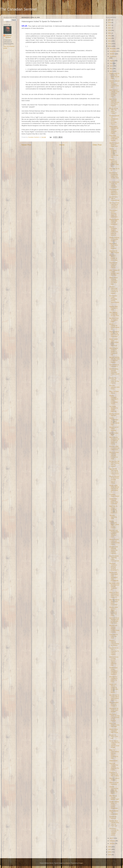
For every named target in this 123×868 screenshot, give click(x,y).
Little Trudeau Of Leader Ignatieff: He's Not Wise (114, 273)
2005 (110, 855)
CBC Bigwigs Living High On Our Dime (114, 314)
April (111, 71)
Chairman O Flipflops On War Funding (114, 774)
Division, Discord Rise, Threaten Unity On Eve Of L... (114, 84)
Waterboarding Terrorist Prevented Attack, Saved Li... (114, 372)
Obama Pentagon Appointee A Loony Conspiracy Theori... (114, 400)
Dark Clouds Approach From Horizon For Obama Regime (114, 102)
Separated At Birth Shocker (114, 252)
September (113, 56)
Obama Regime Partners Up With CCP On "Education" (114, 334)
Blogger (81, 863)
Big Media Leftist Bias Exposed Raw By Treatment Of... (114, 586)
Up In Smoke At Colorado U (114, 366)
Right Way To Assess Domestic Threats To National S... (114, 509)
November (113, 51)
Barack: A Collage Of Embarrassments (114, 327)
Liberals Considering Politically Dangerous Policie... (114, 790)
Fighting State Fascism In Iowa (114, 308)
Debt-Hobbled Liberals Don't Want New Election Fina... (114, 93)
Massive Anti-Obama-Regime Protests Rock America (114, 629)
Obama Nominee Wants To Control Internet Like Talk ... (114, 153)
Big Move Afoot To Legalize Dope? (114, 320)
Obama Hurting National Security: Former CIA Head (114, 455)
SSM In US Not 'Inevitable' (114, 783)
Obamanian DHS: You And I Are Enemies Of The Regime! (114, 717)
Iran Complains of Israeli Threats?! (114, 704)
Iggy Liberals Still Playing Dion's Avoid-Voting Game (114, 471)
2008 (110, 847)
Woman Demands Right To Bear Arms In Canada (114, 524)
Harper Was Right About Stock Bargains (114, 246)
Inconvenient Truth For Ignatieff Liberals (113, 265)
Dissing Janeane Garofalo (114, 415)
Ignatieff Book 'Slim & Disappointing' (114, 199)
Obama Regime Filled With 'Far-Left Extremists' (114, 222)
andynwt (67, 863)
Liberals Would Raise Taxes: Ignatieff (114, 710)
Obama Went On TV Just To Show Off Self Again (114, 76)
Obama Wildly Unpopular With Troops (114, 731)
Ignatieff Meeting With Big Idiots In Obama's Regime (114, 360)
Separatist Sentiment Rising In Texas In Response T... (114, 567)
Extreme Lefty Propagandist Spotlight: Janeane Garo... (114, 533)
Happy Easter (113, 761)
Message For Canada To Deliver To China (113, 679)
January (112, 843)
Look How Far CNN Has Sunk (114, 636)
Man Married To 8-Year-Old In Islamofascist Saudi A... (114, 697)
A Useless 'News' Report (114, 495)
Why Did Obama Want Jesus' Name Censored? (114, 602)
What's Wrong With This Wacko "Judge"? (114, 111)
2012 (110, 38)
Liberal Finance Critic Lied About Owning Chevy (114, 542)
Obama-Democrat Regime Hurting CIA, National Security (114, 231)
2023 (110, 20)
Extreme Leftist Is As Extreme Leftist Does (114, 448)
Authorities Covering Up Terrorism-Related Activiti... (114, 832)
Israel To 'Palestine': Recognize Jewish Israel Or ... (114, 163)
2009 (110, 46)
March (112, 838)
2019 (110, 23)
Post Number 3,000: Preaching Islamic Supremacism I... (114, 300)
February (113, 841)
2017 (110, 25)
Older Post (97, 145)
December (113, 48)
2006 (110, 852)
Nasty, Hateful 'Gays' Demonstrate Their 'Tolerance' (114, 342)
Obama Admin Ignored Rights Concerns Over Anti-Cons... (114, 611)
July (111, 63)
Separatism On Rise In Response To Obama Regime (114, 651)
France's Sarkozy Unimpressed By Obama (114, 643)
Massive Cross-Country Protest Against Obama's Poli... (114, 661)
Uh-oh (24, 26)
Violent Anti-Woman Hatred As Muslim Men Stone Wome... (114, 688)
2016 (110, 28)
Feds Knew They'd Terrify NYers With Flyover (114, 138)
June (111, 66)
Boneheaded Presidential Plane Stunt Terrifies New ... (114, 176)
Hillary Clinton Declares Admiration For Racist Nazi (114, 281)
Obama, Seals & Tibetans (114, 779)
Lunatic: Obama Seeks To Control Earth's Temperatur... (114, 805)
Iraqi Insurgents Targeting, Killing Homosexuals (114, 558)
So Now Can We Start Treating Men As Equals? (114, 464)
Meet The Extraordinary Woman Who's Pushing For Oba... (114, 754)
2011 (110, 41)
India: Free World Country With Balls (114, 725)
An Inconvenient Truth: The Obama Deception (114, 184)
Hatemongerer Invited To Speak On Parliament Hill (114, 351)
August (112, 61)
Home (62, 145)
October (112, 54)
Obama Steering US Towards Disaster (114, 239)
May (111, 69)
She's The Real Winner (114, 392)
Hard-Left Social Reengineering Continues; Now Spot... (114, 620)
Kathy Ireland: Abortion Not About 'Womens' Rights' (114, 130)
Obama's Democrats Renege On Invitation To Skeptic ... (114, 290)
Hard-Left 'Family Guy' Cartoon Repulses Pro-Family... (114, 767)
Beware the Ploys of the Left (114, 737)
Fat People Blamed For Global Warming (114, 409)
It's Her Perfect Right (114, 434)
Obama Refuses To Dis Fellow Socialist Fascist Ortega (114, 480)
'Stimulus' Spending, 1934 (113, 517)
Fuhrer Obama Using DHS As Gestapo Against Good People (114, 744)
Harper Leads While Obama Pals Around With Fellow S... (114, 489)
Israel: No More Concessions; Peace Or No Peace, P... (114, 595)
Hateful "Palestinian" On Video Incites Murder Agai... (114, 421)
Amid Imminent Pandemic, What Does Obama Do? (114, 192)
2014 (110, 33)
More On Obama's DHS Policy (114, 387)
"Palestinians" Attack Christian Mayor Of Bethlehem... (114, 214)
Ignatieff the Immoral (113, 818)
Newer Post (26, 145)
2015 (110, 30)
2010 (110, 44)
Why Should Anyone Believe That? (114, 797)
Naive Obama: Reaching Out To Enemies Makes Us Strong (114, 440)
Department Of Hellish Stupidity (114, 429)
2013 (110, 36)
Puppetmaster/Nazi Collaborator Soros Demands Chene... (114, 120)
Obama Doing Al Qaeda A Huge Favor (114, 145)
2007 (110, 849)
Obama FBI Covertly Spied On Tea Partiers (114, 380)
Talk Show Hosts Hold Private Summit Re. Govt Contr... (114, 205)
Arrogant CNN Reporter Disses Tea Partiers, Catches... (114, 550)
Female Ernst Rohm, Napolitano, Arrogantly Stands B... (114, 671)
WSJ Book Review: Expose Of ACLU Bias (113, 258)
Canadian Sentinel (9, 36)
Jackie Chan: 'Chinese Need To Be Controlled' (114, 501)
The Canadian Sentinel (18, 9)
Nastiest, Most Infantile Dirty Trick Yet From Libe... (114, 823)
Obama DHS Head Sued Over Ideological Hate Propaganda (114, 577)
